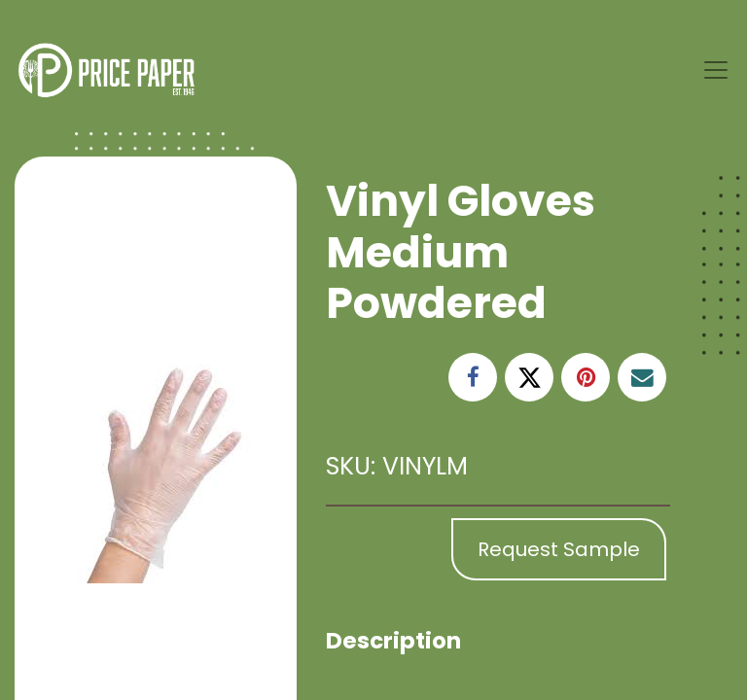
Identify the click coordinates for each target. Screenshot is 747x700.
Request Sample (559, 549)
